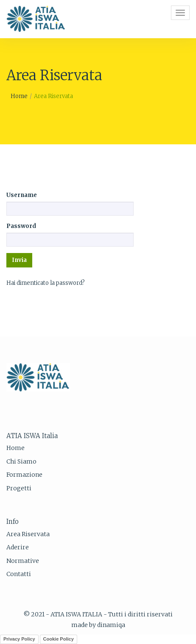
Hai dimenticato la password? (46, 283)
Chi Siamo (21, 461)
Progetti (19, 488)
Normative (23, 561)
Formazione (24, 475)
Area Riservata (28, 534)
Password (21, 226)
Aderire (18, 547)
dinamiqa (111, 625)
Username (22, 195)
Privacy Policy (19, 639)
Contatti (19, 574)
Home (19, 96)
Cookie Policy (59, 639)
